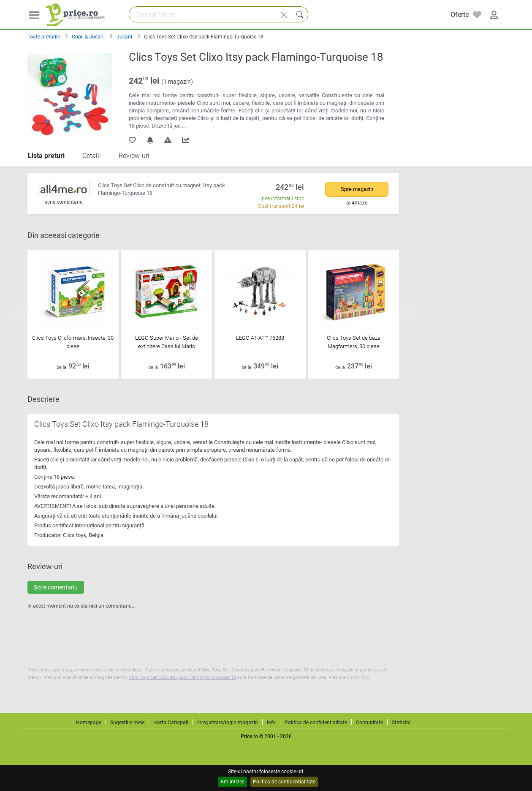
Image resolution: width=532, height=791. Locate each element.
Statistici (402, 723)
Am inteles (232, 782)
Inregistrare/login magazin (228, 723)
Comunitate (369, 723)
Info (271, 723)
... (184, 126)
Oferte (460, 15)
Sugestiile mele (127, 723)
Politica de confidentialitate (284, 782)
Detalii (92, 156)
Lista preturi (46, 156)
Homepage (89, 723)
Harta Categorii (171, 723)
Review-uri (134, 156)
